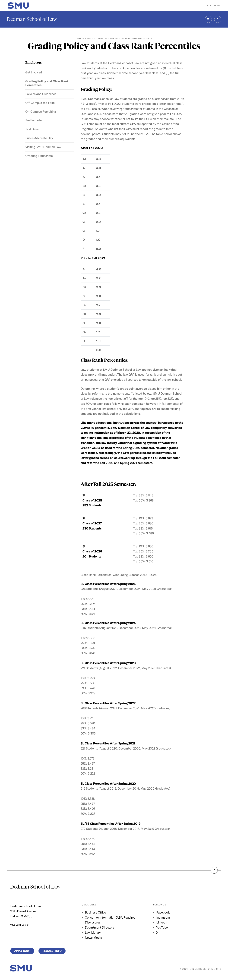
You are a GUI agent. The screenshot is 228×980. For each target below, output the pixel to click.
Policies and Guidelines (41, 94)
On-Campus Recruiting (41, 112)
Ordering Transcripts (39, 156)
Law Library (93, 932)
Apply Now (22, 951)
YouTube (162, 927)
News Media (93, 937)
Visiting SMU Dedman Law (43, 147)
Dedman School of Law (32, 19)
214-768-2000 (20, 925)
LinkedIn (162, 922)
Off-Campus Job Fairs (40, 103)
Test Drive (32, 129)
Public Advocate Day (39, 138)
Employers (102, 38)
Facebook (163, 912)
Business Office (95, 912)
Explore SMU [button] (214, 6)
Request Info (52, 951)
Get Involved (34, 72)
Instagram (163, 917)
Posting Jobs (34, 120)
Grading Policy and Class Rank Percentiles (47, 83)
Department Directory (99, 927)
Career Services (85, 38)
